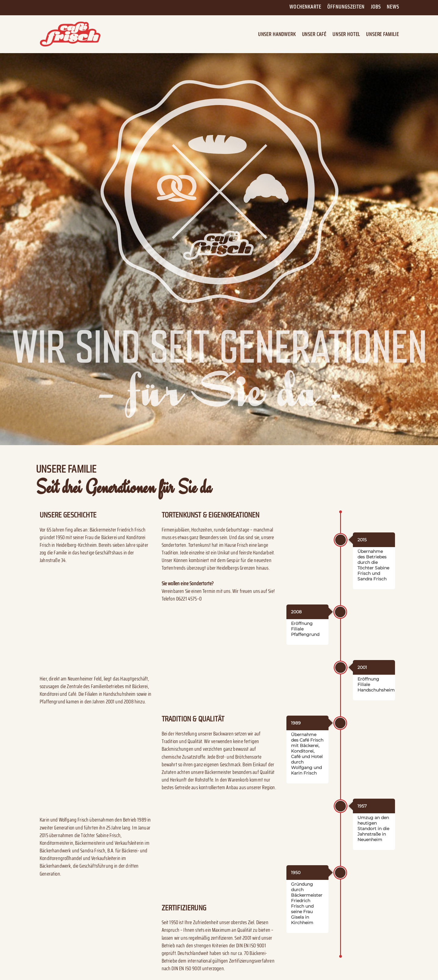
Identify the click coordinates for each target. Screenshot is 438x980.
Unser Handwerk (277, 34)
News (393, 7)
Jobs (376, 7)
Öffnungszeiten (346, 7)
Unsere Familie (382, 34)
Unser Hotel (346, 34)
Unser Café (314, 34)
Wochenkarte (305, 7)
